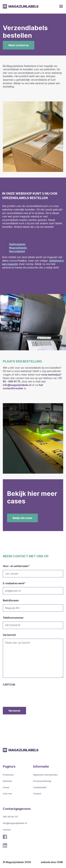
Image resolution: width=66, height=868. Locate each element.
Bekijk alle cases (22, 518)
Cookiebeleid (40, 787)
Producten (8, 775)
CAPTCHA (9, 685)
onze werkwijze (51, 375)
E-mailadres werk (14, 583)
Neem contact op (19, 45)
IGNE (60, 862)
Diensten (7, 781)
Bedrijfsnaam (11, 600)
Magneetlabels (18, 248)
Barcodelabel (17, 251)
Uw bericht (9, 635)
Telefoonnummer (13, 618)
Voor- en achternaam (16, 566)
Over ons (7, 794)
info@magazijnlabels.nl (17, 385)
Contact (37, 794)
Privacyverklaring (42, 781)
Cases (6, 787)
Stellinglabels (17, 244)
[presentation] (30, 693)
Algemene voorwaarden (45, 775)
